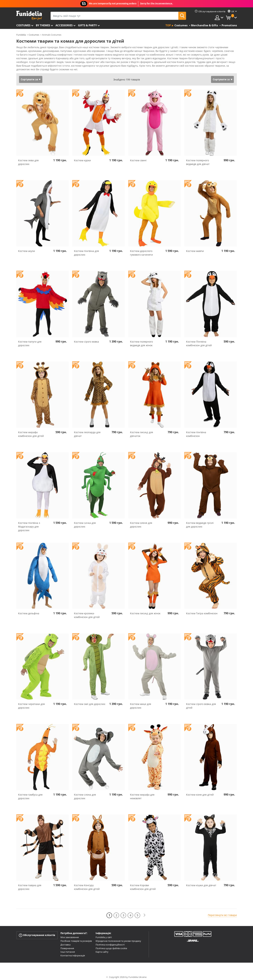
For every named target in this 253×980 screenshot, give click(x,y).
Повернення (67, 946)
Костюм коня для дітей (200, 792)
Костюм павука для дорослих (30, 885)
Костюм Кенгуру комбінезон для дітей (87, 885)
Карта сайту (102, 949)
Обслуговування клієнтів (37, 933)
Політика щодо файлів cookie (111, 946)
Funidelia (21, 35)
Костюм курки (82, 158)
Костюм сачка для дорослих (85, 522)
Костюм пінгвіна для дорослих (86, 250)
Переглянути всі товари (222, 913)
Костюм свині (138, 158)
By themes (43, 25)
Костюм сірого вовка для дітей (201, 703)
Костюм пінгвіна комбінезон (196, 432)
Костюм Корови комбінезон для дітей (143, 885)
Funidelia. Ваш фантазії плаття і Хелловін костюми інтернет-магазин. (29, 16)
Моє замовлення (70, 935)
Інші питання (68, 949)
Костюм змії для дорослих (90, 702)
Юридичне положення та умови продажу (118, 938)
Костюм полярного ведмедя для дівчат (198, 160)
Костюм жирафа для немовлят (142, 794)
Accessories (64, 25)
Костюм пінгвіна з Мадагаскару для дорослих (29, 524)
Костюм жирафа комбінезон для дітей (31, 432)
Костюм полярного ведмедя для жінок (141, 341)
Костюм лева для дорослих (28, 160)
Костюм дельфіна (29, 611)
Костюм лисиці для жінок (145, 611)
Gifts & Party (87, 25)
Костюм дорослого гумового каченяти (141, 250)
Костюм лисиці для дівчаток (142, 432)
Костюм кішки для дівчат (201, 883)
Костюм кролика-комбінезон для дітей (87, 613)
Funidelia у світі (104, 935)
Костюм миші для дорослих (141, 703)
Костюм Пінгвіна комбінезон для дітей (199, 341)
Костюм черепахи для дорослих (31, 703)
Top (168, 25)
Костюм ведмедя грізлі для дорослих (200, 522)
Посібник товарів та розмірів (76, 938)
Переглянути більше (32, 67)
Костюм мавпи (195, 249)
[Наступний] (144, 913)
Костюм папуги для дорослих (30, 341)
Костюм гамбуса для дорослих (30, 794)
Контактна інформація (73, 953)
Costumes (23, 25)
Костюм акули (27, 249)
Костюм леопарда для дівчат (87, 432)
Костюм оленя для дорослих (141, 522)
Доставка (65, 942)
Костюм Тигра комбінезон (202, 611)
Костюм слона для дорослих (85, 794)
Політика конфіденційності (110, 942)
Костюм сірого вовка (86, 339)
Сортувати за (29, 77)
